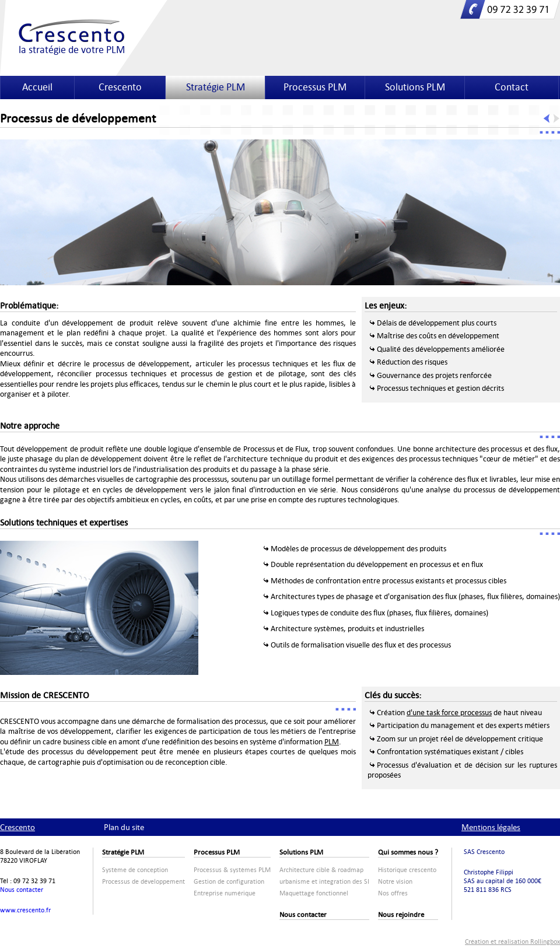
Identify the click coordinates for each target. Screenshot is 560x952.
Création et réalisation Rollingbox (512, 942)
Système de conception (135, 870)
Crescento (120, 87)
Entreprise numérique (225, 893)
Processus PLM (315, 87)
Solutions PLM (415, 87)
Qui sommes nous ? (408, 852)
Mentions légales (491, 827)
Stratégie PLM (216, 87)
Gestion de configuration (229, 882)
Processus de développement (143, 882)
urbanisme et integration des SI (324, 882)
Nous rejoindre (401, 915)
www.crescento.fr (25, 910)
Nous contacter (22, 890)
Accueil (37, 87)
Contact (512, 87)
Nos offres (393, 893)
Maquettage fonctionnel (314, 893)
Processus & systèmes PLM (232, 870)
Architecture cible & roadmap (321, 870)
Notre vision (395, 882)
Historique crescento (407, 870)
